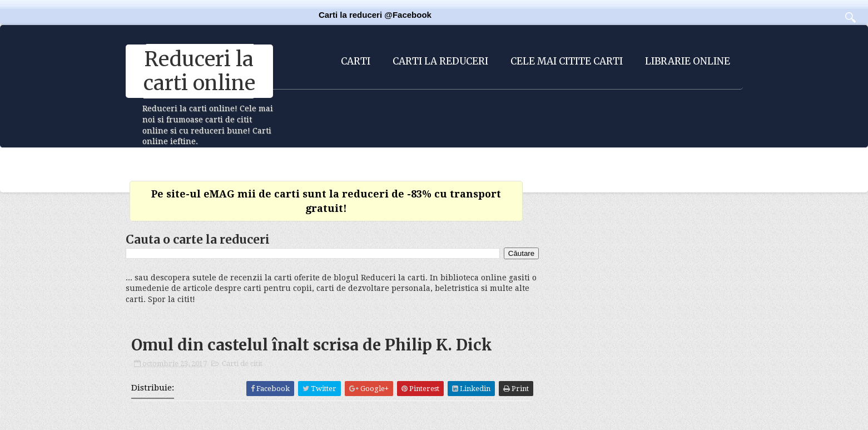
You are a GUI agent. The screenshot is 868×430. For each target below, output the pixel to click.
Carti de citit (242, 364)
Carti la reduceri (440, 61)
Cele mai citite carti (567, 61)
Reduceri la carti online (199, 71)
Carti (356, 61)
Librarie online (688, 61)
